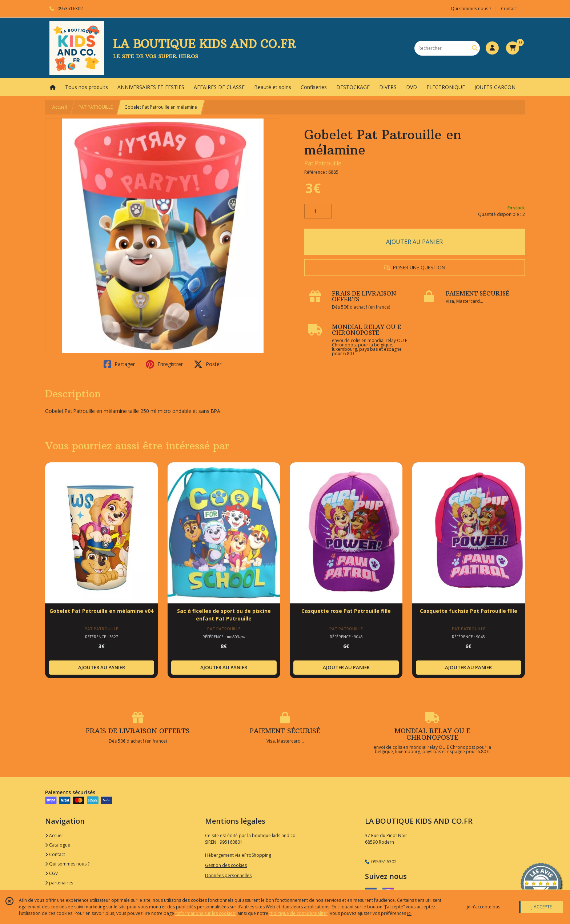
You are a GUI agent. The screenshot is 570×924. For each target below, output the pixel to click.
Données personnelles (228, 875)
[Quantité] (318, 211)
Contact (509, 9)
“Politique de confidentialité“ (298, 913)
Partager (119, 364)
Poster (208, 364)
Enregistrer (164, 364)
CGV (51, 873)
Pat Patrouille (323, 163)
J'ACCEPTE (542, 907)
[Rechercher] (475, 48)
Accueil (60, 107)
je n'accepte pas (483, 907)
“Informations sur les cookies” (206, 913)
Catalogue (58, 845)
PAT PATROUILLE (96, 107)
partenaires (59, 883)
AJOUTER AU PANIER (414, 242)
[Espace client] (492, 48)
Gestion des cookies (226, 865)
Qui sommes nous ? (67, 864)
